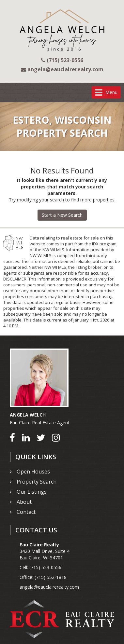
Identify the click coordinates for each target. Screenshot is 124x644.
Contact (26, 512)
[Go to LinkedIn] (26, 437)
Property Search (37, 482)
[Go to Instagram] (56, 437)
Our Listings (32, 492)
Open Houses (33, 472)
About (24, 502)
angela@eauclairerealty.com (49, 587)
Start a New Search (62, 215)
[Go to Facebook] (12, 437)
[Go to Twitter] (41, 437)
